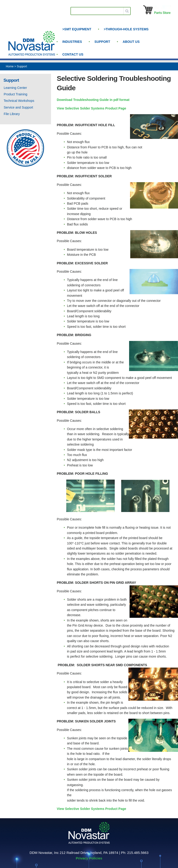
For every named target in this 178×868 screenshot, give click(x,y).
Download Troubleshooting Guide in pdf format (93, 100)
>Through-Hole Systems (126, 29)
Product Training (16, 94)
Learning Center (15, 88)
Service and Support (18, 107)
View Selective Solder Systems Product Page (91, 108)
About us (131, 42)
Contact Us (73, 54)
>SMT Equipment (77, 29)
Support (102, 42)
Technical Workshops (19, 101)
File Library (12, 114)
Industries (72, 42)
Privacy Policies (89, 858)
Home (10, 66)
